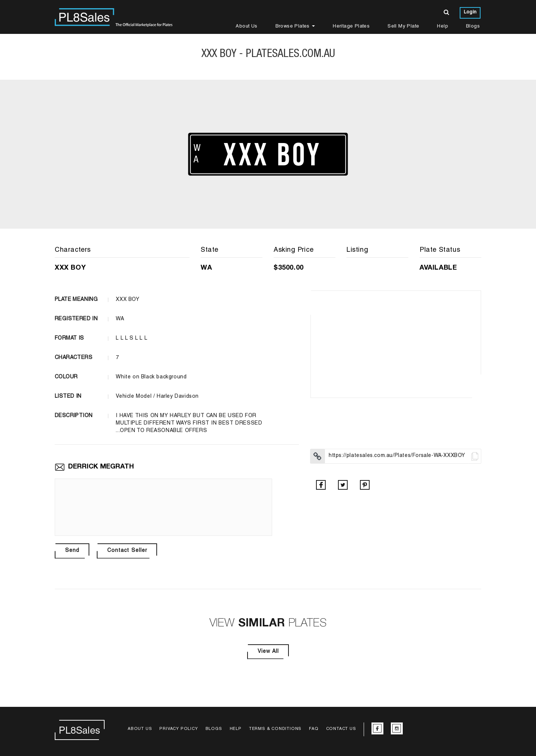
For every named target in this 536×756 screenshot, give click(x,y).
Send (72, 551)
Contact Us (341, 729)
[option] (396, 344)
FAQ (314, 729)
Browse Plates (295, 27)
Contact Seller (127, 551)
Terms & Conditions (275, 729)
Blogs (473, 27)
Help (443, 27)
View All (268, 652)
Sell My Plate (403, 27)
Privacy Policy (178, 729)
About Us (246, 27)
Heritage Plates (351, 27)
